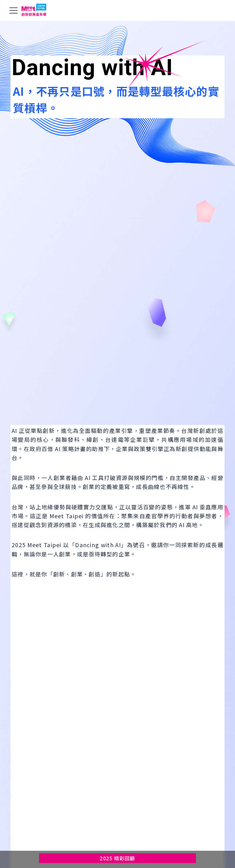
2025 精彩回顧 (117, 858)
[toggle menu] (14, 10)
